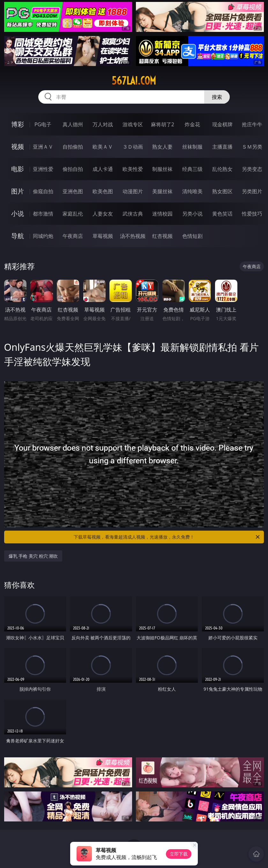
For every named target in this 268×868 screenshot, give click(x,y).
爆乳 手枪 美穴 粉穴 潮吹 (33, 556)
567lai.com (134, 81)
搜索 (217, 97)
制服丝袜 (162, 169)
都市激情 (43, 214)
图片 (18, 191)
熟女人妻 (162, 147)
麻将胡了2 (163, 124)
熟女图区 (222, 191)
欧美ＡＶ (103, 147)
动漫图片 (133, 191)
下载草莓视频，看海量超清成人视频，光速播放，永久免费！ (167, 537)
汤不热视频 (133, 236)
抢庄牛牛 (252, 124)
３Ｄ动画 (133, 147)
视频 (18, 147)
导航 (18, 236)
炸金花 (192, 124)
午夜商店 (73, 236)
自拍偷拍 (73, 147)
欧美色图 (103, 191)
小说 (18, 213)
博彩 (18, 124)
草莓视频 (103, 236)
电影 (18, 169)
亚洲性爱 (43, 169)
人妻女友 (103, 214)
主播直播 (222, 147)
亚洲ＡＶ (43, 147)
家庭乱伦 (73, 214)
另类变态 (252, 169)
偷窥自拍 (43, 191)
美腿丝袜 (162, 191)
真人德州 (73, 124)
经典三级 (192, 169)
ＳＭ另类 (252, 147)
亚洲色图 (73, 191)
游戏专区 (133, 124)
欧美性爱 (133, 169)
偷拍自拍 (73, 169)
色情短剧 (192, 236)
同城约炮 (43, 236)
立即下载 (179, 854)
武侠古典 (133, 214)
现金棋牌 (222, 124)
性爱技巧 (252, 214)
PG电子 (43, 124)
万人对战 (103, 124)
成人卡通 (103, 169)
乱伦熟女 (222, 169)
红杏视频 (162, 236)
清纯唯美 (192, 191)
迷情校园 (162, 214)
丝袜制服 (192, 147)
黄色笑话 (222, 214)
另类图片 (252, 191)
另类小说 (192, 214)
